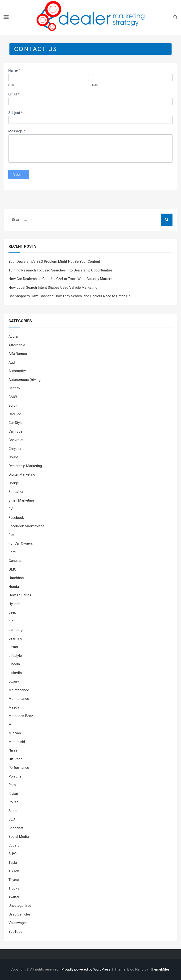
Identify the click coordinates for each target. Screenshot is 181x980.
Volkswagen (18, 923)
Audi (12, 362)
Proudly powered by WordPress (86, 969)
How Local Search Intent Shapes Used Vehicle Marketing (53, 288)
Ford (12, 552)
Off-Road (15, 759)
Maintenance (19, 690)
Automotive (18, 371)
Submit (19, 174)
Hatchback (17, 578)
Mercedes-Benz (21, 716)
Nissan (14, 750)
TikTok (14, 871)
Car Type (15, 431)
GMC (12, 569)
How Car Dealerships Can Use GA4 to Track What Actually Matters (60, 279)
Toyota (14, 880)
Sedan (13, 811)
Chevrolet (16, 440)
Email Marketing (21, 500)
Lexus (13, 647)
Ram (12, 785)
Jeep (12, 612)
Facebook (16, 518)
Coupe (14, 457)
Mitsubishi (17, 742)
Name (14, 70)
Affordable (17, 345)
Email (14, 94)
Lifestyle (15, 656)
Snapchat (16, 828)
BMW (13, 397)
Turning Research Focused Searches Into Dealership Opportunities (60, 270)
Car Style (15, 423)
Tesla (13, 863)
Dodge (14, 483)
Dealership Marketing (25, 466)
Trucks (14, 888)
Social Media (19, 837)
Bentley (14, 388)
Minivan (15, 733)
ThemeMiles (160, 969)
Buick (13, 405)
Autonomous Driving (25, 380)
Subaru (14, 845)
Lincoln (14, 664)
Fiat (11, 535)
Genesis (15, 561)
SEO (12, 819)
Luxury (14, 681)
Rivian (13, 794)
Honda (14, 587)
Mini (12, 725)
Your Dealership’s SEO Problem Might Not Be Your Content (54, 262)
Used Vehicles (20, 914)
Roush (13, 802)
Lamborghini (18, 630)
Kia (11, 621)
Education (16, 492)
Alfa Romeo (18, 354)
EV (11, 509)
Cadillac (15, 414)
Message (17, 131)
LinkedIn (15, 673)
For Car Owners (21, 543)
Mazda (14, 707)
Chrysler (15, 449)
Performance (19, 768)
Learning (15, 638)
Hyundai (15, 604)
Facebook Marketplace (26, 526)
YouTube (15, 932)
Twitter (14, 897)
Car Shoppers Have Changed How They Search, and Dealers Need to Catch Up (69, 296)
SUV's (13, 854)
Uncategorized (20, 906)
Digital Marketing (22, 474)
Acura (13, 336)
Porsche (15, 776)
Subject (15, 113)
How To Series (20, 595)
